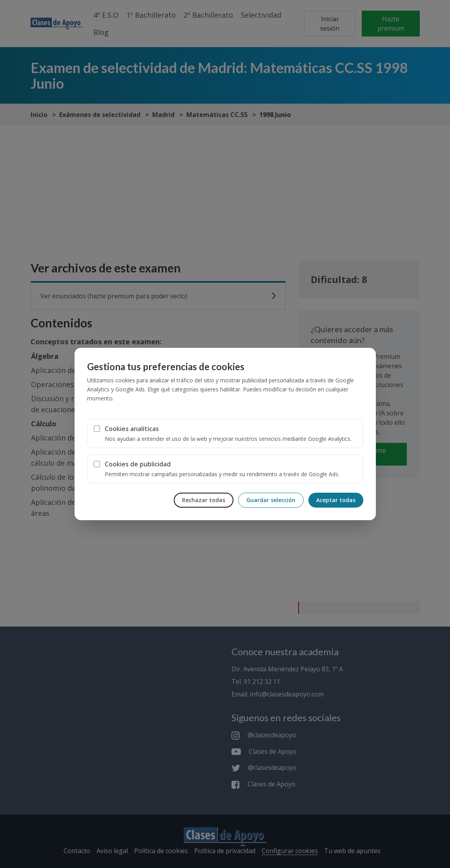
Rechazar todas (204, 500)
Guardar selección (271, 500)
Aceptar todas (336, 500)
